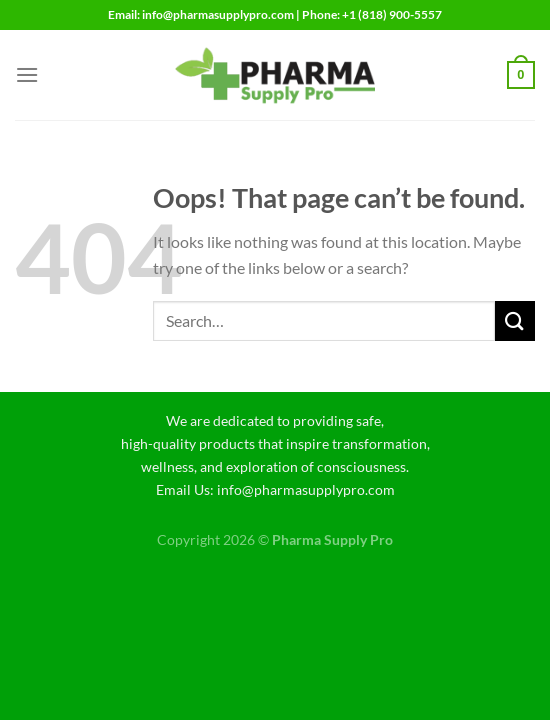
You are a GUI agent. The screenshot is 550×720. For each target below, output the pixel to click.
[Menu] (27, 74)
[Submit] (515, 320)
